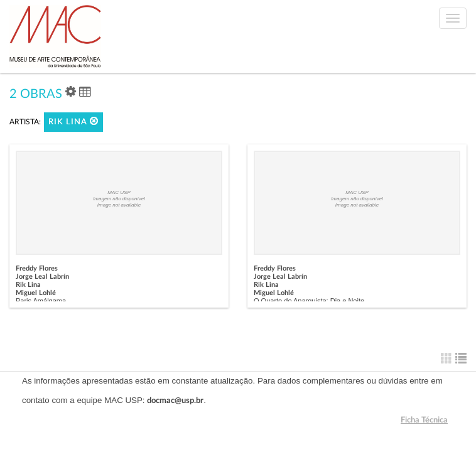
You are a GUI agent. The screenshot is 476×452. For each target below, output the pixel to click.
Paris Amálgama (41, 301)
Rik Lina (73, 121)
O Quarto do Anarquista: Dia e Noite (309, 301)
